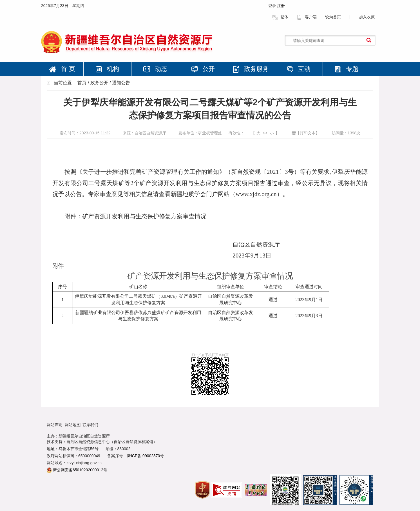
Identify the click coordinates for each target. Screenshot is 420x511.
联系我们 (90, 425)
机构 (107, 69)
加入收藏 (367, 17)
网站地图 (73, 425)
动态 (155, 69)
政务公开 (99, 83)
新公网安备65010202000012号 (80, 470)
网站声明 (55, 425)
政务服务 (251, 69)
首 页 (62, 69)
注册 (281, 6)
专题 (347, 69)
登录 (273, 6)
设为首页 (333, 17)
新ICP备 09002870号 (146, 456)
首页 (82, 83)
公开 (203, 69)
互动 (299, 69)
